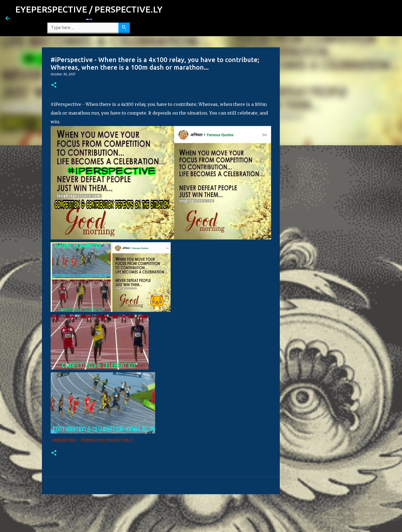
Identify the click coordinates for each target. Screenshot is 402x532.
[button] (54, 85)
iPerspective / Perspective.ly (107, 440)
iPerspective (64, 440)
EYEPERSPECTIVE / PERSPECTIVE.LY (89, 9)
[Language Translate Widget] (89, 19)
